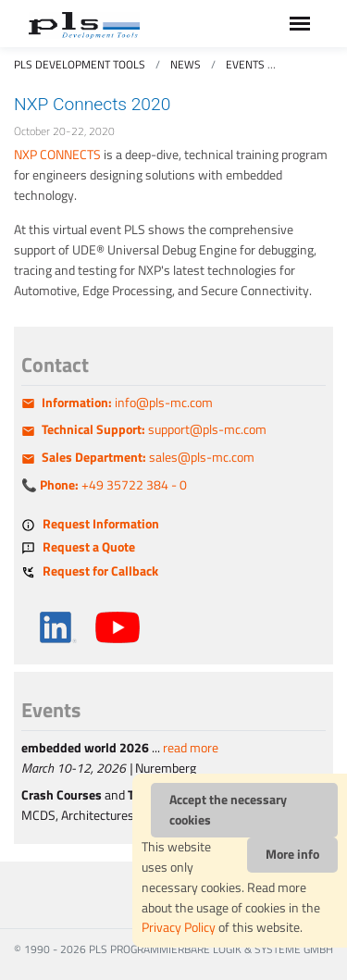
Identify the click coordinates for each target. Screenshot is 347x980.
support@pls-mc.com (154, 429)
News (186, 64)
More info (292, 854)
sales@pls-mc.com (148, 457)
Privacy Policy (179, 927)
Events (245, 64)
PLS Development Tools (80, 64)
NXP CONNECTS (57, 155)
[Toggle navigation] (300, 24)
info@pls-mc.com (127, 403)
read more (191, 748)
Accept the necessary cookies (228, 810)
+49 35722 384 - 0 (113, 485)
